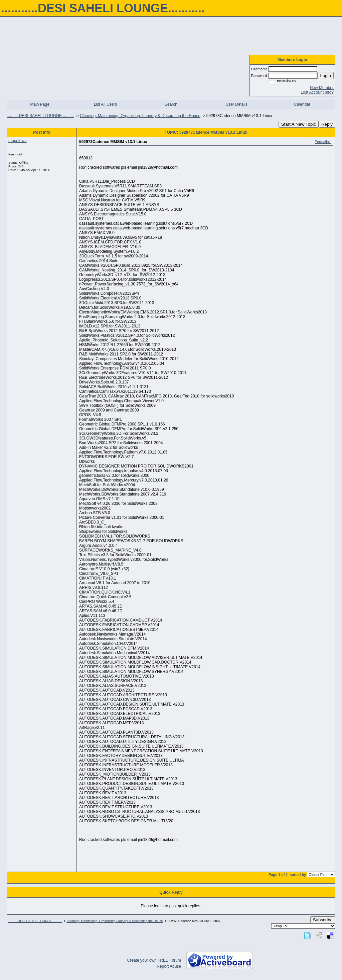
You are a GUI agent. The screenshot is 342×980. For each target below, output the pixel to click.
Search (171, 104)
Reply (327, 124)
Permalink (323, 142)
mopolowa (18, 141)
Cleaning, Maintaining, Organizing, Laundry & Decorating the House (140, 116)
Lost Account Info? (317, 92)
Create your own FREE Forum (154, 960)
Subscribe (323, 920)
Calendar (302, 104)
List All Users (105, 104)
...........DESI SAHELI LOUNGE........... (40, 116)
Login (325, 76)
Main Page (40, 104)
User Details (237, 104)
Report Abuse (169, 966)
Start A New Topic (299, 124)
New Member (322, 88)
